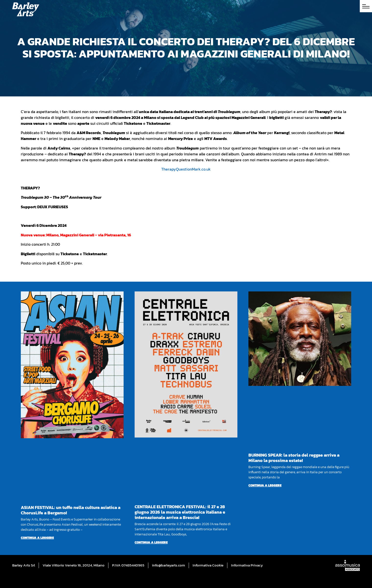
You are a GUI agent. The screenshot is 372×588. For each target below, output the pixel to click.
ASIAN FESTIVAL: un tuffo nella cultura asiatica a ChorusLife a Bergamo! (71, 510)
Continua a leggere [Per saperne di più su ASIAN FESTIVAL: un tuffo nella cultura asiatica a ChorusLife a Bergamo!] (37, 538)
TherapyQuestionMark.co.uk (186, 169)
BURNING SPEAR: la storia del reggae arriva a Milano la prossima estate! (294, 458)
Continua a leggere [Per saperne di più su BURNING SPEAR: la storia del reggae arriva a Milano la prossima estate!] (265, 485)
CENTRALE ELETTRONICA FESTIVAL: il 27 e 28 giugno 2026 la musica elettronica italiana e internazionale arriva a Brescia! (180, 512)
